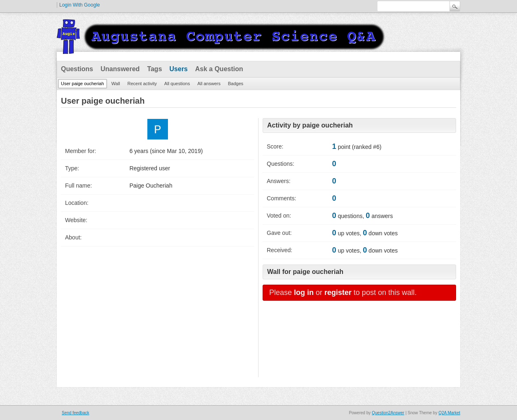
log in (304, 292)
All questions (177, 84)
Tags (154, 69)
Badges (236, 84)
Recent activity (142, 84)
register (338, 292)
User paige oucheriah (83, 84)
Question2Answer (388, 413)
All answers (209, 84)
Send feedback (76, 413)
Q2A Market (449, 413)
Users (179, 69)
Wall (116, 84)
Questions (77, 69)
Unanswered (120, 69)
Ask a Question (219, 69)
